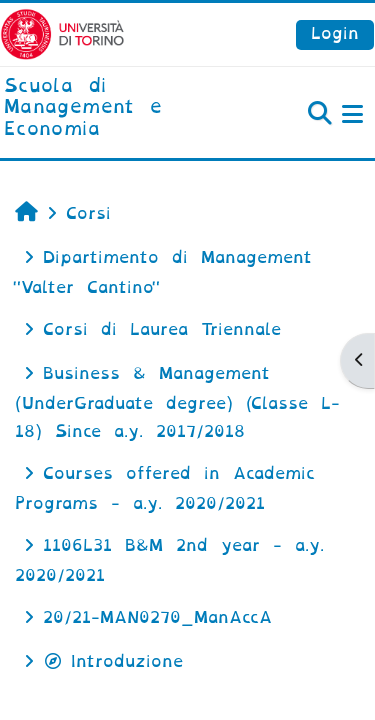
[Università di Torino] (62, 33)
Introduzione (113, 661)
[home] (125, 108)
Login (335, 33)
